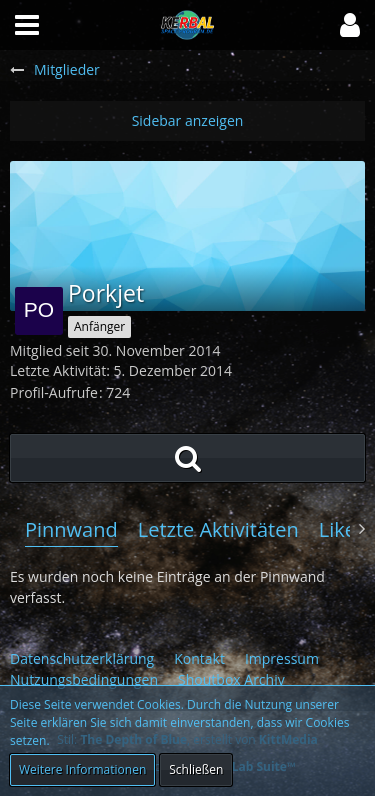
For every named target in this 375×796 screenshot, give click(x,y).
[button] (350, 25)
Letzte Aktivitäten (218, 529)
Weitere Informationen (82, 769)
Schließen (196, 769)
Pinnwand (71, 529)
